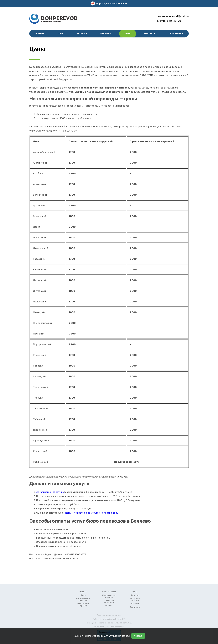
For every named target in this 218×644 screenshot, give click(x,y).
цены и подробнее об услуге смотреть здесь (92, 513)
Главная (40, 34)
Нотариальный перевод (83, 599)
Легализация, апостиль (50, 492)
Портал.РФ (120, 619)
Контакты (150, 34)
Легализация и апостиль (109, 596)
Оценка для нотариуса (109, 601)
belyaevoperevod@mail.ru (173, 16)
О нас (61, 34)
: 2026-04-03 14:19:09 (123, 623)
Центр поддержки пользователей (109, 627)
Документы (135, 607)
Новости (135, 604)
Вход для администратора (109, 615)
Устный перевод (109, 592)
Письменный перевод (83, 605)
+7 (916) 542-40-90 (169, 21)
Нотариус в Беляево (135, 599)
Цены (128, 34)
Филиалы (106, 34)
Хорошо (138, 636)
